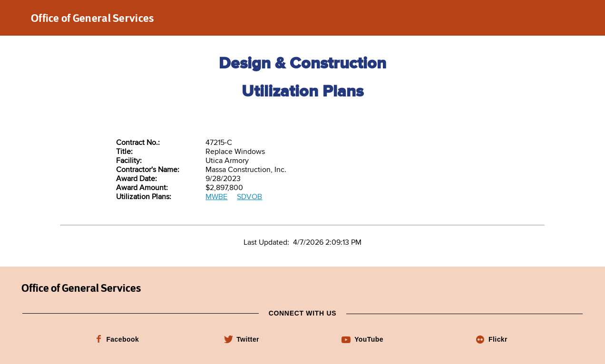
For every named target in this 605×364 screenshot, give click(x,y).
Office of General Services (93, 18)
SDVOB (249, 197)
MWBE (216, 197)
